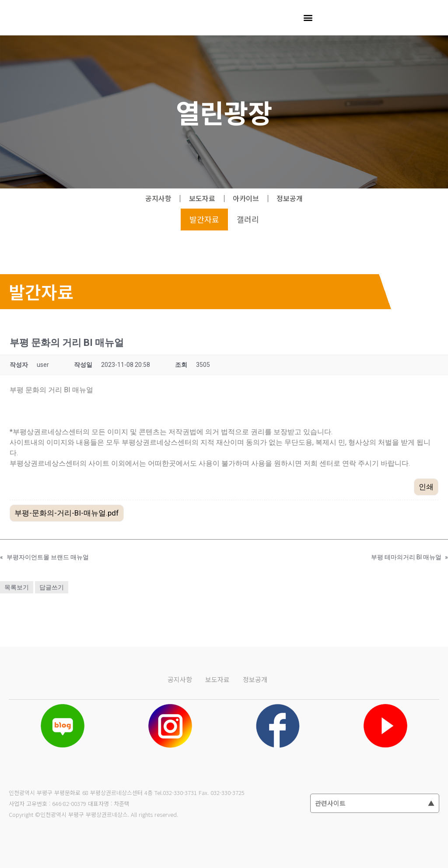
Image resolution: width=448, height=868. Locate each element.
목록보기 (17, 587)
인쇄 (426, 487)
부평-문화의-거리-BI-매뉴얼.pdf (67, 513)
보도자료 (202, 199)
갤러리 (248, 220)
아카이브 (246, 199)
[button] (308, 18)
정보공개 (290, 199)
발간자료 (204, 220)
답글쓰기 (52, 587)
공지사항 (158, 199)
